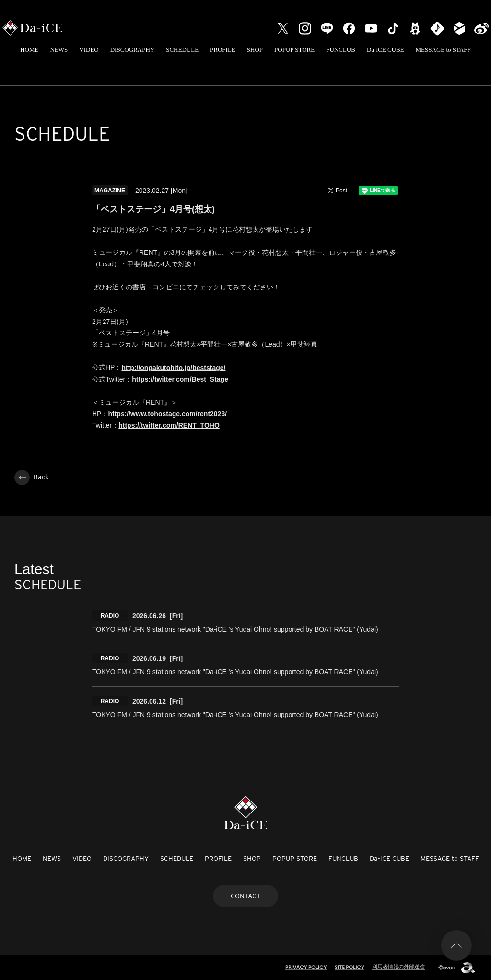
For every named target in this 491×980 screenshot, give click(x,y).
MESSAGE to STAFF (443, 50)
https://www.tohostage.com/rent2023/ (167, 414)
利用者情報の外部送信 (398, 967)
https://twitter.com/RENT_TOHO (169, 425)
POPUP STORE (294, 50)
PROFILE (223, 50)
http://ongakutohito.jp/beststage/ (173, 368)
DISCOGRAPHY (132, 50)
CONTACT (245, 896)
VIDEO (89, 50)
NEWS (59, 50)
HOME (29, 50)
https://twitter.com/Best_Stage (180, 379)
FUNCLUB (341, 50)
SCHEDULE (182, 50)
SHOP (255, 50)
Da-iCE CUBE (386, 50)
